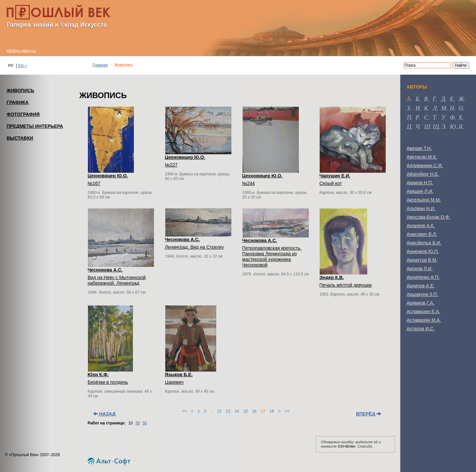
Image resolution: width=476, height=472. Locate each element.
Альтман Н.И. (421, 208)
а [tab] (408, 99)
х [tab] (460, 118)
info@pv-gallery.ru (21, 51)
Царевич (174, 382)
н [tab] (452, 108)
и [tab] (418, 108)
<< (184, 411)
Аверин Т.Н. (419, 148)
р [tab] (417, 118)
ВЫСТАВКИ (20, 138)
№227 (171, 165)
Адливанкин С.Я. (425, 165)
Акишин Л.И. (420, 191)
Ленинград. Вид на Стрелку (195, 247)
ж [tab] (461, 99)
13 (228, 411)
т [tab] (434, 118)
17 (263, 411)
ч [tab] (417, 127)
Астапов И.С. (421, 329)
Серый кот (331, 183)
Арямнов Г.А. (420, 303)
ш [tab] (427, 127)
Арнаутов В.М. (422, 260)
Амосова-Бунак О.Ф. (428, 217)
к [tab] (426, 108)
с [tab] (426, 118)
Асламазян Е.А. (423, 311)
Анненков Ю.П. (423, 251)
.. (212, 411)
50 (145, 423)
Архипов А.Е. (421, 286)
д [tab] (443, 99)
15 (245, 411)
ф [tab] (452, 118)
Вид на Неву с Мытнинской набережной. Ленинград (117, 280)
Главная (100, 65)
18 (272, 411)
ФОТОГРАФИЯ (23, 114)
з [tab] (408, 108)
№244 (249, 183)
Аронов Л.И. (420, 269)
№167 (94, 183)
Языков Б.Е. (179, 375)
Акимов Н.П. (420, 183)
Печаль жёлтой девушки (345, 285)
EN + (23, 66)
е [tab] (452, 99)
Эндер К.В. (332, 277)
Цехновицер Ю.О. (108, 176)
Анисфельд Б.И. (424, 243)
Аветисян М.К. (422, 157)
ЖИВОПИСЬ (20, 91)
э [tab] (443, 127)
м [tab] (444, 108)
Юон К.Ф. (98, 375)
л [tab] (435, 108)
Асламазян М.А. (424, 320)
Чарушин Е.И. (335, 176)
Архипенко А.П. (423, 277)
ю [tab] (453, 127)
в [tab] (426, 99)
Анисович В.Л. (422, 234)
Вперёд (369, 414)
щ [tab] (436, 127)
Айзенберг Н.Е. (423, 174)
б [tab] (417, 99)
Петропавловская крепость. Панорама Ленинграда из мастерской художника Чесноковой (272, 256)
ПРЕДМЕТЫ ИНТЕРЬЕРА (35, 126)
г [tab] (434, 99)
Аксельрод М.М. (424, 200)
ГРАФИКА (18, 102)
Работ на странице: (107, 423)
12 (219, 411)
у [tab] (443, 118)
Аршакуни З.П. (422, 294)
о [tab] (461, 108)
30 (138, 423)
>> (287, 411)
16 (254, 411)
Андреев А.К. (421, 226)
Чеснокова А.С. (105, 270)
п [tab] (409, 118)
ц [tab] (409, 127)
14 (237, 411)
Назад (104, 414)
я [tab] (460, 127)
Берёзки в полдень (108, 382)
